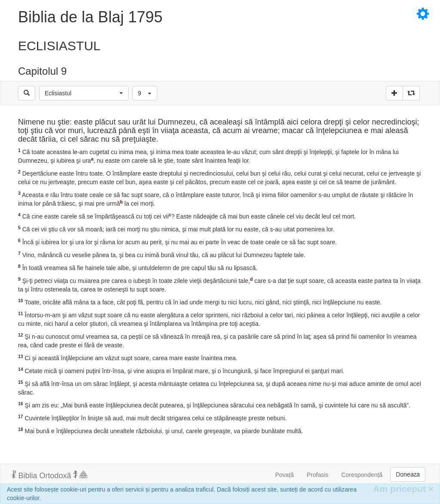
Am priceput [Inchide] (403, 489)
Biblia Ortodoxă (49, 475)
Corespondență (362, 475)
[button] (84, 93)
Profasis (318, 475)
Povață (284, 475)
